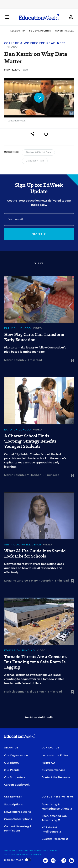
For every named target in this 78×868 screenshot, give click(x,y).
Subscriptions (13, 804)
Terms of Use (13, 855)
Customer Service (53, 770)
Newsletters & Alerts (17, 812)
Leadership (18, 31)
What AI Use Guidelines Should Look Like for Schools (35, 554)
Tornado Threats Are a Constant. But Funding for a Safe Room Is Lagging (36, 662)
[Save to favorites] (72, 361)
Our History (12, 763)
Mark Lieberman (15, 692)
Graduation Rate (35, 161)
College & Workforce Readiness (35, 43)
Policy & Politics (40, 31)
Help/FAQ (48, 763)
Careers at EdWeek (17, 785)
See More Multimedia (39, 717)
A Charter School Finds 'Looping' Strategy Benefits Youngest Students (30, 441)
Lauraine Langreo (16, 581)
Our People (12, 770)
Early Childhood (18, 328)
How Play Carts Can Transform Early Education (34, 337)
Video (13, 47)
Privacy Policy (32, 855)
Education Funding (19, 650)
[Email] (39, 220)
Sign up (39, 234)
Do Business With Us (58, 797)
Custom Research (55, 839)
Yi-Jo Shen (34, 475)
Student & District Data (38, 152)
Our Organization (16, 755)
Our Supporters (15, 777)
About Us (11, 748)
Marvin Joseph (14, 360)
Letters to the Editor (55, 755)
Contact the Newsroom (57, 777)
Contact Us (51, 748)
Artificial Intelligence (23, 545)
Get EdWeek (13, 797)
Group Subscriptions (18, 819)
